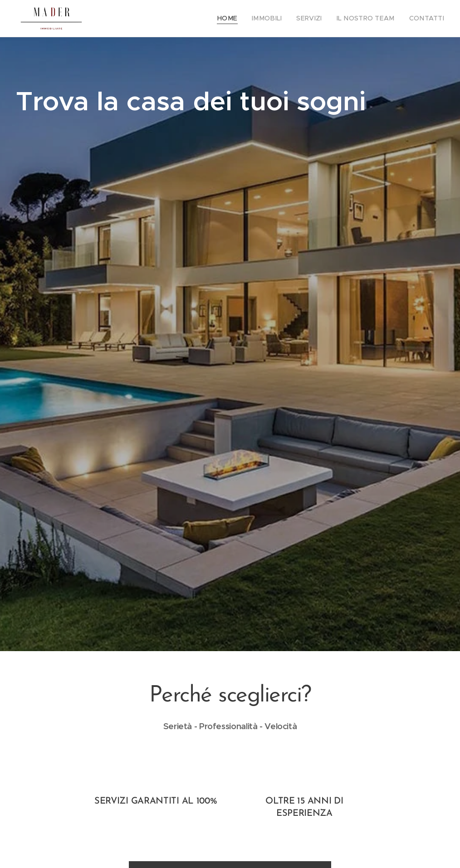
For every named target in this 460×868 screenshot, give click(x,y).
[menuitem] (243, 19)
